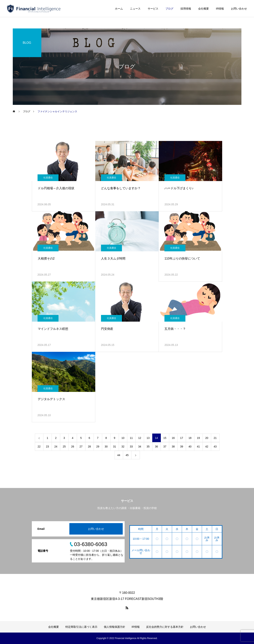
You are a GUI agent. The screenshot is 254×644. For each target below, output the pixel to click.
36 (156, 447)
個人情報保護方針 (115, 627)
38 (173, 447)
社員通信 (48, 178)
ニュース (135, 9)
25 (64, 447)
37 (165, 447)
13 (148, 438)
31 (115, 447)
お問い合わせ (239, 9)
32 (123, 447)
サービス (153, 9)
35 (148, 447)
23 (47, 447)
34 (140, 447)
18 (190, 438)
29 (98, 447)
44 (119, 455)
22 (39, 447)
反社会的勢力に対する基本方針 (165, 627)
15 (165, 438)
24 (56, 447)
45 (127, 455)
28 (89, 447)
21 (215, 438)
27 (81, 447)
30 (106, 447)
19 (198, 438)
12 (140, 438)
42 (207, 447)
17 (182, 438)
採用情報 (186, 9)
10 (123, 438)
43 (215, 447)
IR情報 (220, 9)
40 (190, 447)
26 (73, 447)
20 (207, 438)
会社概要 (204, 9)
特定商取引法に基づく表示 (81, 627)
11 (131, 438)
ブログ (169, 9)
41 (198, 447)
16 (173, 438)
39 (182, 447)
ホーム (119, 9)
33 (131, 447)
